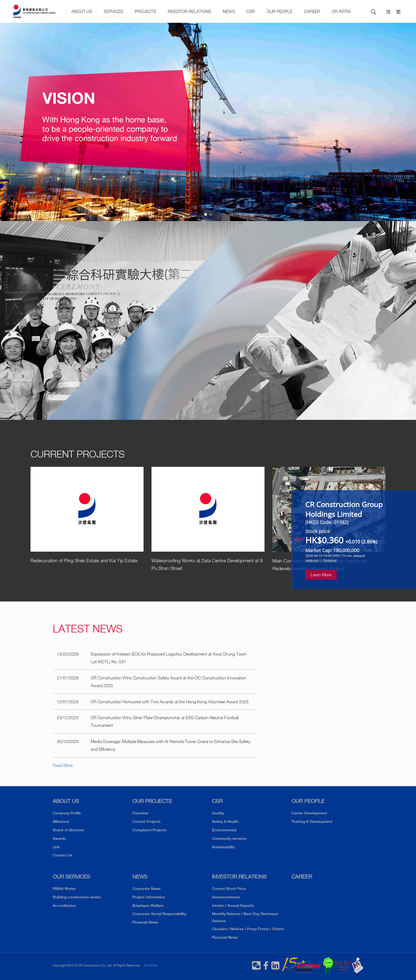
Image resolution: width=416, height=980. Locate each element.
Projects (145, 11)
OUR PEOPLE (308, 801)
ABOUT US (66, 801)
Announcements (226, 897)
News (229, 11)
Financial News (145, 922)
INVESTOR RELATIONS (239, 876)
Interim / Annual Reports (233, 906)
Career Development (309, 813)
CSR (251, 11)
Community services (229, 838)
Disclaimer (151, 965)
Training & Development (312, 821)
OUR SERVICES (71, 876)
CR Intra (341, 11)
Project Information (149, 897)
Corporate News (146, 889)
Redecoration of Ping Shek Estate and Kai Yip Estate (84, 561)
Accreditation (64, 906)
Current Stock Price (229, 889)
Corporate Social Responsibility (159, 914)
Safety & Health (225, 821)
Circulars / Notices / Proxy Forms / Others (248, 929)
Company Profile (67, 813)
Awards (59, 838)
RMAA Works (64, 889)
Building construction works (77, 897)
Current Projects (146, 821)
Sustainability (223, 847)
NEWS (140, 876)
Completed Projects (149, 830)
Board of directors (68, 830)
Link (56, 847)
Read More (63, 765)
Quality (218, 813)
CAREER (312, 11)
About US (82, 11)
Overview (140, 813)
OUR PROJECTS (152, 801)
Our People (279, 11)
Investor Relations (189, 11)
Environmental (224, 830)
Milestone (61, 821)
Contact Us (62, 855)
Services (113, 11)
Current (78, 454)
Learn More (321, 575)
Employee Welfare (148, 906)
